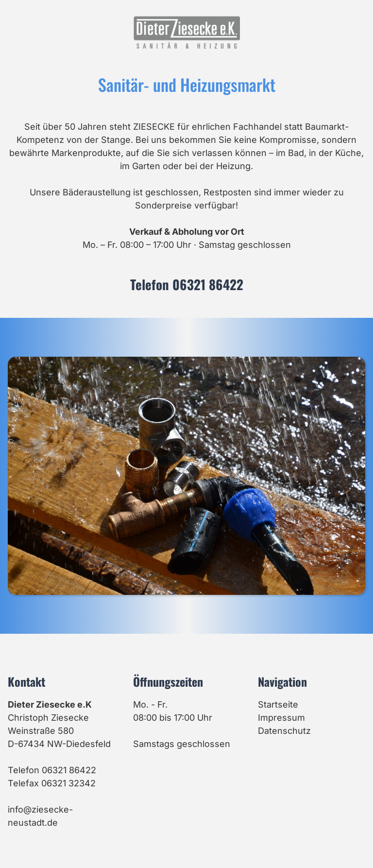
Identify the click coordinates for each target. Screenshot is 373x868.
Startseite (278, 704)
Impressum (281, 718)
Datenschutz (284, 731)
